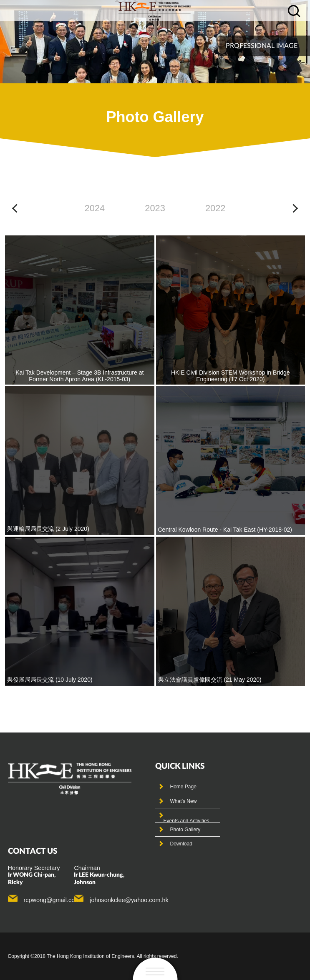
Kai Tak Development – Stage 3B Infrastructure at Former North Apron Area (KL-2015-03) (79, 376)
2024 (95, 208)
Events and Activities (187, 821)
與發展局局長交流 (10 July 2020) (50, 680)
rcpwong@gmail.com (52, 900)
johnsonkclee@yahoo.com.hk (129, 900)
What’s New (184, 801)
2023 (155, 208)
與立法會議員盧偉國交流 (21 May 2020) (210, 680)
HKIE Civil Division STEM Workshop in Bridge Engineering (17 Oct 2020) (231, 376)
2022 (215, 208)
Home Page (183, 787)
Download (181, 844)
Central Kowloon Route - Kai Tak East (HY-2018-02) (225, 530)
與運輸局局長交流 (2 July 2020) (48, 529)
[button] (16, 208)
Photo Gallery (185, 830)
